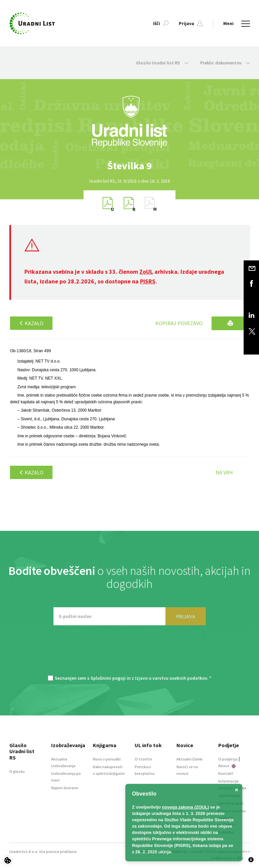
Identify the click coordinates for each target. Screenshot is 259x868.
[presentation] (130, 654)
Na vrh (224, 472)
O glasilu (17, 771)
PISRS (148, 281)
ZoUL (146, 272)
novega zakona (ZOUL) (186, 807)
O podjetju (228, 759)
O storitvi (143, 759)
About (227, 766)
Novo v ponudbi (107, 759)
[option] (130, 166)
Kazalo (31, 323)
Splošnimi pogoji (108, 678)
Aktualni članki (189, 759)
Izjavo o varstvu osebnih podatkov (171, 678)
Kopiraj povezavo (179, 323)
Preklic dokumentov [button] (225, 63)
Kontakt (226, 773)
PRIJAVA (186, 616)
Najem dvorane (65, 788)
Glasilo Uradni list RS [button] (162, 63)
